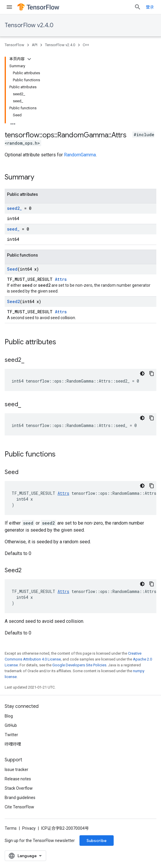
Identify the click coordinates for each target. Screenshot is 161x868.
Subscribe (97, 841)
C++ (86, 45)
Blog (9, 716)
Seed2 (13, 301)
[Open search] (138, 7)
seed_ (13, 229)
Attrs (61, 279)
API (35, 45)
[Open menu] (9, 7)
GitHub (11, 725)
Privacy (29, 828)
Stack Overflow (19, 788)
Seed (12, 269)
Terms (11, 828)
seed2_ (14, 208)
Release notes (18, 779)
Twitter (11, 735)
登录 (150, 7)
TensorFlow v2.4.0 (29, 25)
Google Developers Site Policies (79, 665)
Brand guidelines (20, 798)
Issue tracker (17, 770)
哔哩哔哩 (13, 744)
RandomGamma (80, 155)
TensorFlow (14, 45)
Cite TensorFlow (19, 807)
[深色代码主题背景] (142, 374)
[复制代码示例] (152, 374)
